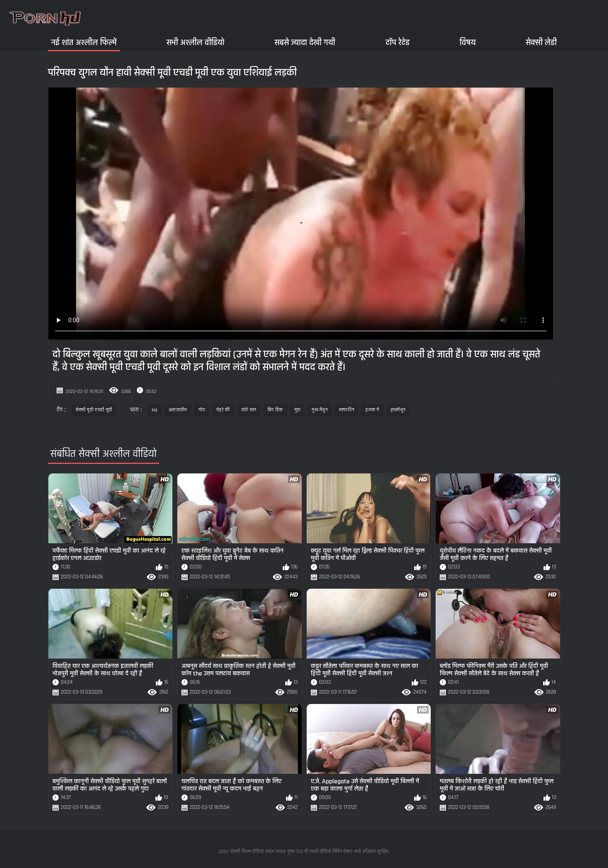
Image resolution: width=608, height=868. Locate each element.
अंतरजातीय (178, 410)
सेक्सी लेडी (541, 42)
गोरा (202, 410)
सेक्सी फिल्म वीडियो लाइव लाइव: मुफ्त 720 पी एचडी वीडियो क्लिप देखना (291, 852)
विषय (468, 42)
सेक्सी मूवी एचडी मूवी (94, 410)
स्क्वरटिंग (347, 410)
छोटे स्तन (249, 410)
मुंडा (298, 410)
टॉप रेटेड (398, 42)
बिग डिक (275, 410)
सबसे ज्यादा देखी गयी (305, 42)
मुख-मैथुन (320, 410)
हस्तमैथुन (398, 410)
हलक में (372, 410)
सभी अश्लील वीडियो (196, 42)
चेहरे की (223, 410)
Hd (155, 410)
